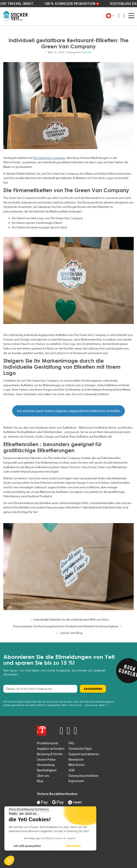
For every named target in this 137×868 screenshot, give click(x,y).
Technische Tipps (80, 749)
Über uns (43, 776)
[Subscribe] (93, 689)
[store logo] (16, 16)
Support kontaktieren (84, 754)
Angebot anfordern (51, 749)
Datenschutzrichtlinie (83, 776)
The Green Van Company (49, 158)
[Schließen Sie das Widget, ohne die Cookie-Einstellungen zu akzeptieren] (29, 809)
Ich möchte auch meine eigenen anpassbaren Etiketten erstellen (69, 411)
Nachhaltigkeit (47, 770)
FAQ (71, 743)
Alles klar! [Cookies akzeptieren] (73, 846)
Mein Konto (77, 765)
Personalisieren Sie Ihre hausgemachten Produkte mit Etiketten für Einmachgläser (68, 626)
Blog (40, 781)
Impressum (76, 781)
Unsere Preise (46, 760)
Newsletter (76, 760)
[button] (9, 861)
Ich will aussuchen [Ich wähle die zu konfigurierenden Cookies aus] (27, 846)
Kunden (87, 52)
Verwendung (46, 765)
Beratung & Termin (50, 754)
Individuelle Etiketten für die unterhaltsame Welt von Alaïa (68, 619)
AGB (71, 770)
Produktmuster (48, 743)
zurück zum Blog (68, 633)
